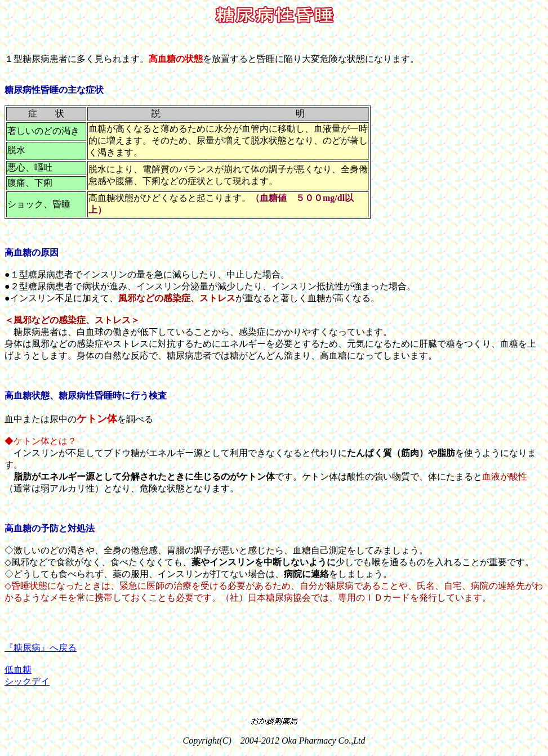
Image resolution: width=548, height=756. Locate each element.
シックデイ (27, 681)
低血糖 (18, 670)
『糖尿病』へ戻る (41, 648)
